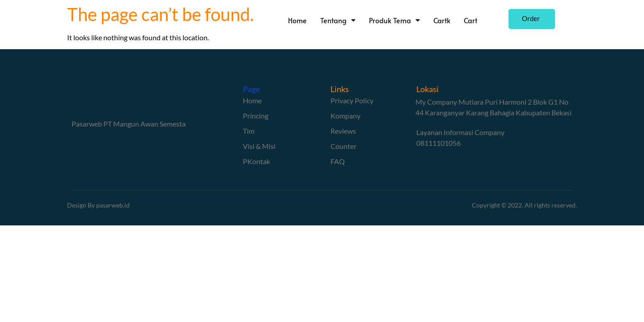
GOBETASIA (52, 241)
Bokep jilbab (180, 231)
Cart (488, 20)
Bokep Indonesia (58, 231)
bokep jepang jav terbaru (358, 231)
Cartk (460, 20)
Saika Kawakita (455, 231)
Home (315, 20)
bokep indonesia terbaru (123, 231)
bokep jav (304, 231)
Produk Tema (412, 20)
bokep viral (218, 231)
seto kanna (414, 231)
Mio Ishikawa (500, 231)
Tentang (356, 20)
